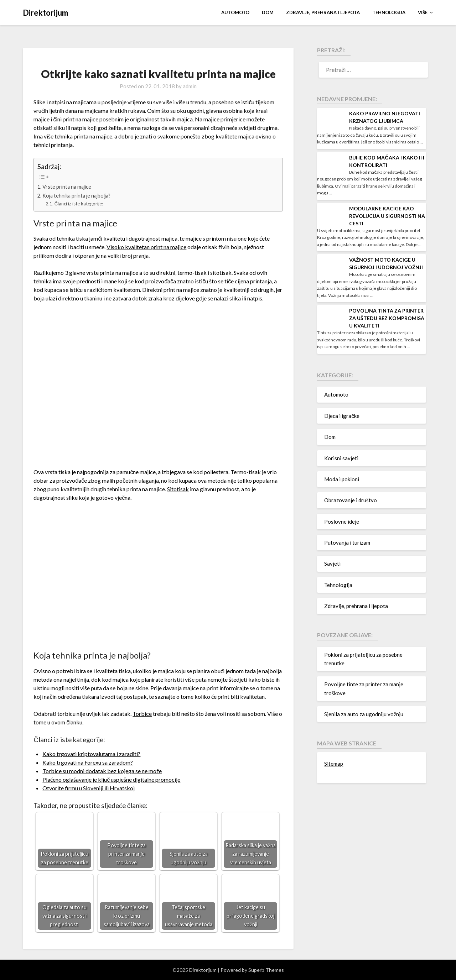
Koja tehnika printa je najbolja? (76, 196)
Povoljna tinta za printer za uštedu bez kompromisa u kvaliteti (387, 318)
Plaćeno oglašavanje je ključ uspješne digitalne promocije (111, 779)
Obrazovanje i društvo (351, 500)
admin (190, 86)
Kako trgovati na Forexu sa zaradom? (88, 762)
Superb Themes (266, 970)
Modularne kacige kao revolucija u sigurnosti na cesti (387, 216)
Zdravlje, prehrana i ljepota (323, 12)
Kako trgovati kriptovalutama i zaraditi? (91, 754)
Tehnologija (389, 12)
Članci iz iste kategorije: (79, 204)
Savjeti (332, 564)
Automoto (235, 12)
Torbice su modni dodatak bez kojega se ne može (102, 771)
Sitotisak (178, 489)
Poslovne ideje (342, 522)
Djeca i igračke (342, 416)
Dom (268, 12)
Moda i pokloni (342, 479)
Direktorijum (45, 13)
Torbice (142, 714)
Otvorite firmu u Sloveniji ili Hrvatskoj (89, 788)
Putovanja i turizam (347, 543)
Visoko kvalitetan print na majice (146, 247)
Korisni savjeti (341, 458)
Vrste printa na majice (67, 187)
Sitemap (334, 764)
